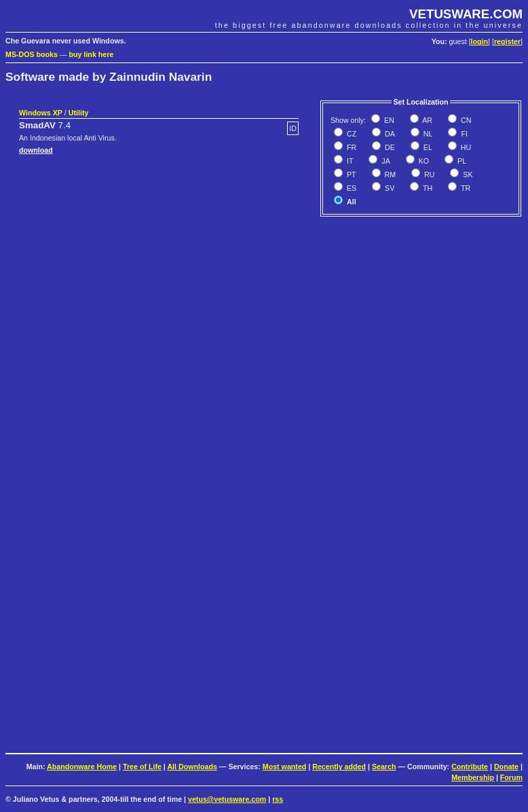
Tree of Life (142, 767)
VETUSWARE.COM (466, 14)
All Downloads (192, 767)
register (507, 41)
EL (427, 147)
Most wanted (285, 767)
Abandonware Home (82, 767)
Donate (506, 767)
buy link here (92, 54)
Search (384, 767)
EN (388, 120)
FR (351, 147)
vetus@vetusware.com (227, 799)
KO (423, 161)
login (479, 41)
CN (465, 120)
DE (389, 147)
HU (465, 147)
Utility (79, 113)
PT (351, 174)
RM (390, 174)
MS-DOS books (32, 54)
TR (465, 188)
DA (389, 134)
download (36, 150)
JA (384, 161)
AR (427, 120)
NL (427, 134)
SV (389, 188)
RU (428, 174)
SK (467, 174)
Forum (511, 777)
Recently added (339, 767)
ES (351, 188)
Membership (473, 777)
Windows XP (41, 113)
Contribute (470, 767)
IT (349, 161)
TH (427, 188)
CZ (351, 134)
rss (278, 799)
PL (461, 161)
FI (463, 134)
